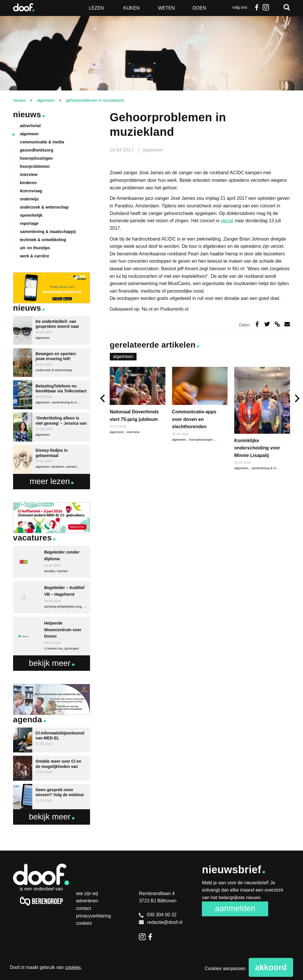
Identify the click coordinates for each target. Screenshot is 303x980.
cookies (73, 967)
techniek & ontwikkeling (43, 240)
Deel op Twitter (267, 324)
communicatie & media (42, 142)
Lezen (96, 8)
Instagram (266, 7)
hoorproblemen (35, 166)
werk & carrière (34, 256)
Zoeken (287, 7)
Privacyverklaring (94, 916)
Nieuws (27, 114)
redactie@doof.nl (161, 922)
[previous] (103, 398)
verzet (227, 221)
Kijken (132, 8)
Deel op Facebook (257, 324)
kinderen (28, 183)
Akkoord (271, 967)
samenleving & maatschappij (272, 468)
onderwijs (29, 199)
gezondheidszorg (36, 150)
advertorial (30, 126)
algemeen (153, 150)
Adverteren (87, 901)
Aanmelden (235, 908)
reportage (29, 223)
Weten (166, 8)
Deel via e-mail (287, 324)
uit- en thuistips (35, 248)
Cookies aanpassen (225, 969)
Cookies (84, 923)
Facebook (257, 7)
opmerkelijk (31, 215)
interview (133, 432)
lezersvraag (31, 191)
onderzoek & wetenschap (44, 207)
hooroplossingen (201, 440)
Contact (84, 908)
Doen (199, 8)
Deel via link (277, 324)
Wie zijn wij (87, 893)
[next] (296, 398)
